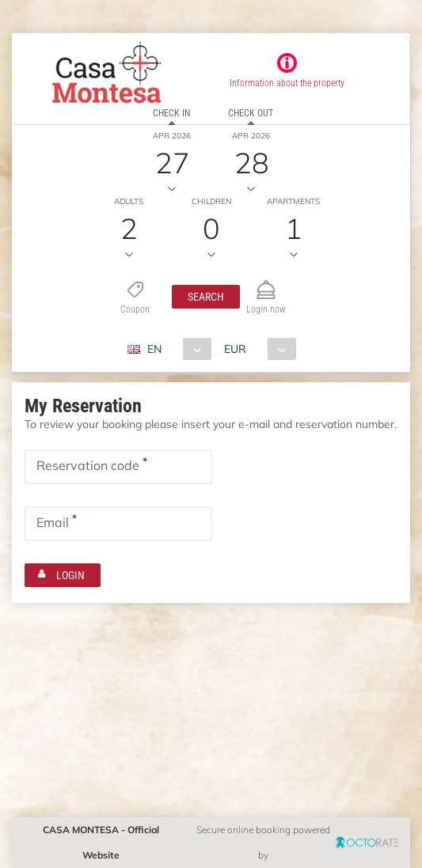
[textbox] (118, 467)
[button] (206, 297)
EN (154, 349)
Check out (251, 113)
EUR (235, 349)
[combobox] (175, 349)
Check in (171, 113)
